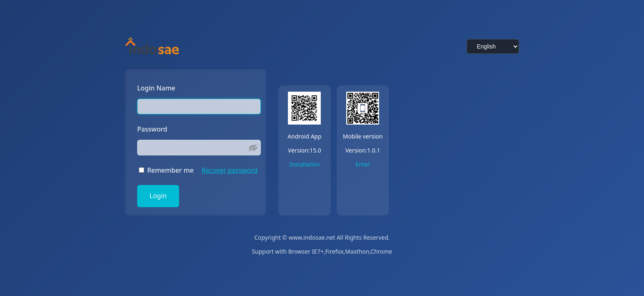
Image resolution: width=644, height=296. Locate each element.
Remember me (166, 171)
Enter (363, 165)
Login (158, 196)
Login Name (156, 88)
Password (152, 129)
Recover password (230, 171)
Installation (305, 165)
